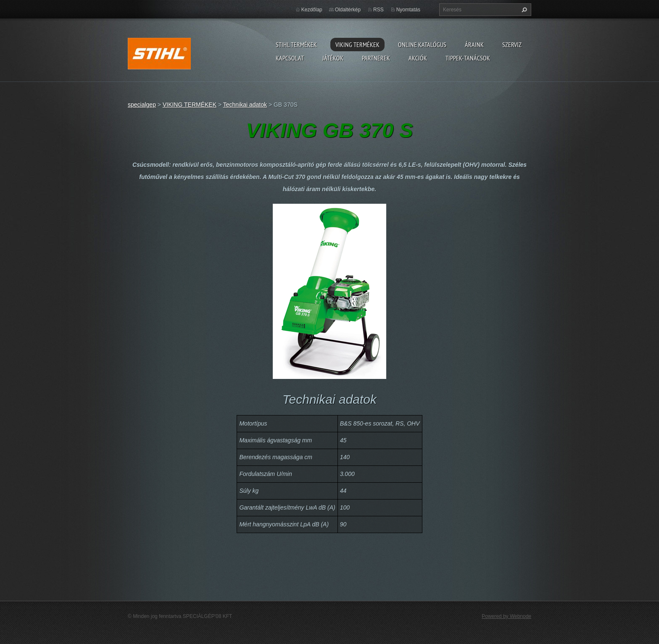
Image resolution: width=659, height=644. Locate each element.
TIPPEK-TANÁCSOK (468, 58)
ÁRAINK (474, 45)
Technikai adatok (245, 105)
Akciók (418, 58)
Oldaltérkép (348, 10)
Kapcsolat (290, 58)
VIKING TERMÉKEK (357, 45)
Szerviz (512, 45)
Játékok (333, 58)
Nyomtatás (408, 10)
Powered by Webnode (506, 616)
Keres (523, 10)
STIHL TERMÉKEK (296, 45)
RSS (378, 10)
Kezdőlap (312, 10)
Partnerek (376, 58)
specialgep (142, 105)
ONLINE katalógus (422, 45)
